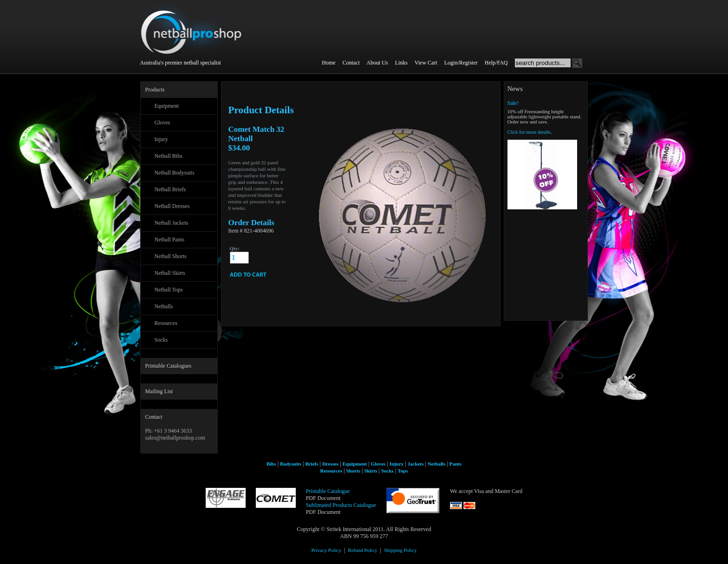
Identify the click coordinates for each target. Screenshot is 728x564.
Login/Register (461, 63)
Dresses (330, 464)
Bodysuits (291, 464)
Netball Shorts (171, 256)
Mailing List (159, 391)
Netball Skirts (170, 273)
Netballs (164, 306)
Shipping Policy (400, 550)
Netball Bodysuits (175, 173)
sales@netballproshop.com (175, 438)
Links (401, 63)
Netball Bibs (169, 156)
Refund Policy (362, 550)
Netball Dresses (172, 206)
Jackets (416, 464)
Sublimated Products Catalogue (341, 505)
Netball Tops (169, 290)
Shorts (353, 471)
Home (328, 63)
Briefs (312, 464)
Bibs (271, 464)
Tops (403, 471)
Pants (455, 464)
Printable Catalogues (169, 366)
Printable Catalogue (328, 491)
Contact (351, 63)
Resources (166, 323)
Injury (161, 139)
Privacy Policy (326, 550)
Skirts (370, 471)
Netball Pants (169, 240)
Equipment (167, 106)
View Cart (426, 63)
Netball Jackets (172, 223)
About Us (377, 63)
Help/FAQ (496, 63)
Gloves (162, 123)
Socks (161, 340)
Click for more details (529, 132)
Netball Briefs (170, 189)
